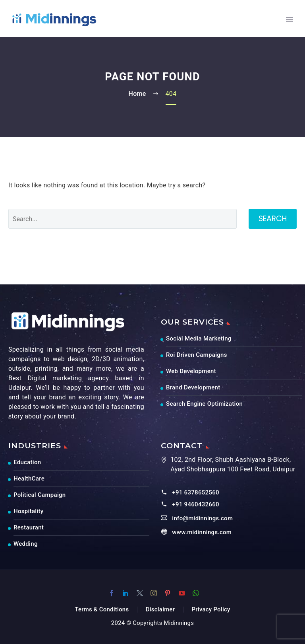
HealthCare (29, 479)
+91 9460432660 (196, 504)
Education (27, 462)
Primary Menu (290, 19)
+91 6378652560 (196, 492)
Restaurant (29, 527)
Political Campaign (40, 495)
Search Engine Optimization (204, 404)
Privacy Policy (211, 610)
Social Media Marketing (199, 339)
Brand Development (193, 387)
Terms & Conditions (102, 610)
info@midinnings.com (202, 518)
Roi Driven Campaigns (197, 355)
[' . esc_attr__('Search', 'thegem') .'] (123, 219)
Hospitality (29, 511)
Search (273, 219)
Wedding (26, 544)
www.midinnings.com (202, 532)
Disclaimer (160, 610)
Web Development (191, 371)
